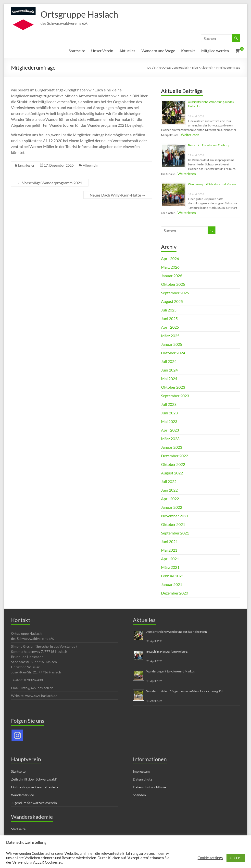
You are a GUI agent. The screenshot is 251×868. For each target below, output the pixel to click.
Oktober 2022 (173, 464)
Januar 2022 (172, 507)
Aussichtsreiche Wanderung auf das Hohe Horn (177, 632)
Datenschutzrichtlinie (149, 787)
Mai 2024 (169, 378)
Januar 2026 (172, 276)
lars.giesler (26, 165)
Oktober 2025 (173, 284)
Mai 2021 (169, 550)
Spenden (139, 795)
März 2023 (170, 439)
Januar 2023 (172, 447)
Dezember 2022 (175, 456)
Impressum (141, 771)
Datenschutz (142, 779)
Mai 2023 (169, 421)
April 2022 (170, 499)
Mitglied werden (215, 51)
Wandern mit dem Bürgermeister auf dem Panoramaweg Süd (185, 691)
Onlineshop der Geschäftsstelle (35, 787)
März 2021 (170, 567)
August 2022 (172, 473)
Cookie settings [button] (210, 858)
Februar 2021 (172, 576)
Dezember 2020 (175, 593)
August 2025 (172, 301)
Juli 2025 (169, 310)
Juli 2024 (169, 361)
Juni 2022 (169, 490)
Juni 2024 (169, 370)
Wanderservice (22, 795)
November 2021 (175, 516)
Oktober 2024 (173, 353)
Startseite (77, 51)
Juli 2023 (169, 404)
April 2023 (170, 430)
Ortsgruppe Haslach (79, 14)
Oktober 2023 (173, 387)
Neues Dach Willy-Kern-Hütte (118, 195)
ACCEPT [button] (236, 858)
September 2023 (175, 396)
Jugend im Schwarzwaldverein (34, 803)
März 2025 (170, 336)
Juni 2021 (169, 541)
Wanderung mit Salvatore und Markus (212, 184)
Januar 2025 (172, 344)
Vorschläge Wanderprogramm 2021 (50, 183)
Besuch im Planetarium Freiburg (209, 145)
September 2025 (175, 293)
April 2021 (170, 559)
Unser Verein (102, 51)
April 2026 (170, 258)
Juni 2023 (169, 413)
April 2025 (170, 327)
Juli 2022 (169, 481)
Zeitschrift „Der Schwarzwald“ (34, 779)
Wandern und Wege (158, 51)
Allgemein (91, 165)
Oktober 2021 (173, 524)
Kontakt (188, 51)
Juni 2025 (169, 318)
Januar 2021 (172, 584)
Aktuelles (127, 51)
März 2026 (170, 267)
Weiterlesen (190, 135)
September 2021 (175, 533)
